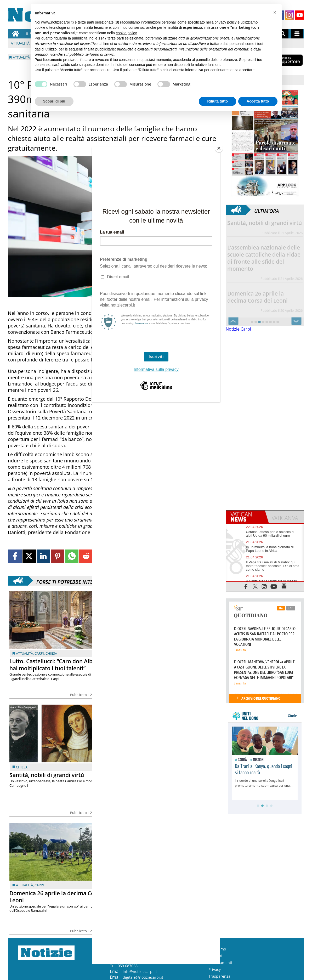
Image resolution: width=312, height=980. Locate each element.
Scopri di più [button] (54, 101)
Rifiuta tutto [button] (217, 101)
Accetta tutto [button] (258, 101)
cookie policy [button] (126, 33)
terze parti (116, 38)
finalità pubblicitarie (99, 49)
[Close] (219, 148)
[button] (275, 13)
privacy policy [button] (225, 22)
